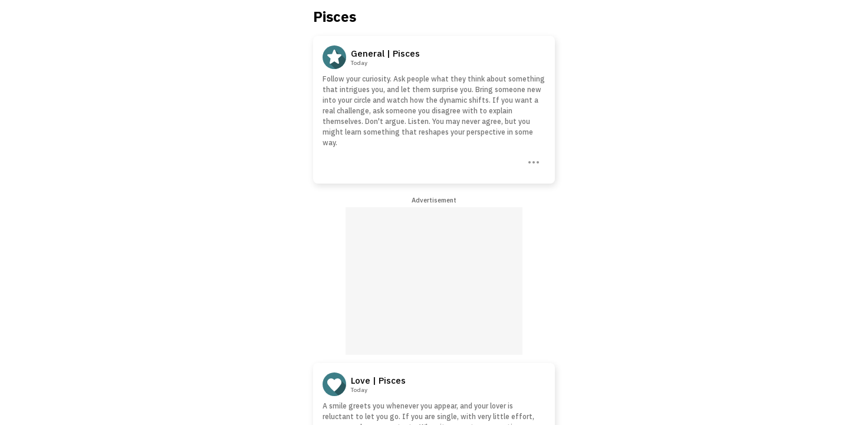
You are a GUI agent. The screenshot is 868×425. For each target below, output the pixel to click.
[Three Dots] (532, 161)
